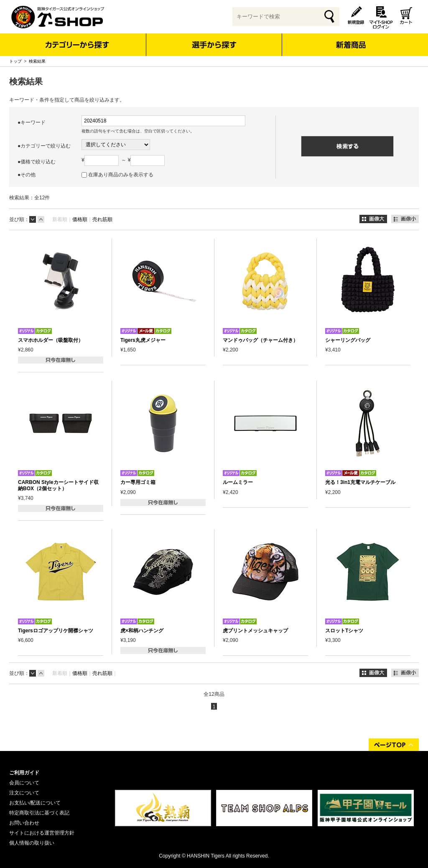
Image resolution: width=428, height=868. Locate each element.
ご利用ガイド (24, 773)
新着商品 (350, 39)
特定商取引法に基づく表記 (39, 813)
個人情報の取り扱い (32, 843)
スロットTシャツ (344, 631)
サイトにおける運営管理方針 (42, 833)
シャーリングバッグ (348, 340)
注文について (24, 793)
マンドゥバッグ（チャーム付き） (260, 340)
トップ (15, 61)
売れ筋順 (102, 219)
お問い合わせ (24, 823)
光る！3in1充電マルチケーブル (360, 482)
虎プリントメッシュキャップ (255, 631)
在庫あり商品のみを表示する (121, 175)
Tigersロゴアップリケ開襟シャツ (56, 631)
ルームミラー (238, 482)
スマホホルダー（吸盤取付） (51, 340)
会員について (24, 783)
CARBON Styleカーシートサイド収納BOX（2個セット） (58, 485)
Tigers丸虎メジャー (143, 340)
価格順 (80, 219)
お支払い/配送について (35, 803)
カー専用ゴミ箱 (138, 482)
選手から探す (214, 45)
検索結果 (37, 61)
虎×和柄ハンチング (142, 631)
